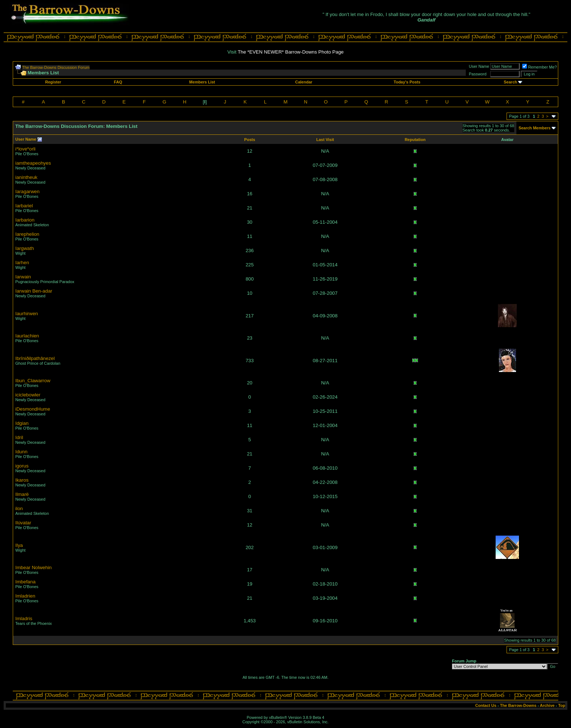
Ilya (19, 545)
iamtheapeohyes (33, 163)
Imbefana (25, 582)
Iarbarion (25, 220)
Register (53, 82)
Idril (19, 437)
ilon (19, 508)
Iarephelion (27, 234)
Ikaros (22, 480)
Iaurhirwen (27, 314)
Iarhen (22, 263)
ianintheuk (26, 177)
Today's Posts (407, 82)
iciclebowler (28, 395)
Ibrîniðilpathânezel (35, 358)
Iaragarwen (27, 191)
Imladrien (25, 596)
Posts (250, 140)
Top (562, 705)
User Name (26, 139)
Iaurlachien (27, 336)
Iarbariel (24, 206)
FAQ (118, 82)
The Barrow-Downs (518, 705)
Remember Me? (540, 67)
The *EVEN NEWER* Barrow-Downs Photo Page (291, 52)
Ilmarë (22, 494)
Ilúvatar (23, 523)
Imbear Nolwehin (34, 567)
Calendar (304, 82)
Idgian (22, 423)
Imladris (24, 619)
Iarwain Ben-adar (34, 291)
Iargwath (25, 248)
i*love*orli (25, 149)
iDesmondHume (33, 409)
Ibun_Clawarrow (33, 381)
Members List (202, 82)
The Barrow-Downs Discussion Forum (56, 67)
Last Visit (325, 140)
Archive (547, 705)
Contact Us (486, 705)
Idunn (21, 452)
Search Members (535, 128)
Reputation (415, 140)
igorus (22, 466)
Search (510, 82)
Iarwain (23, 277)
